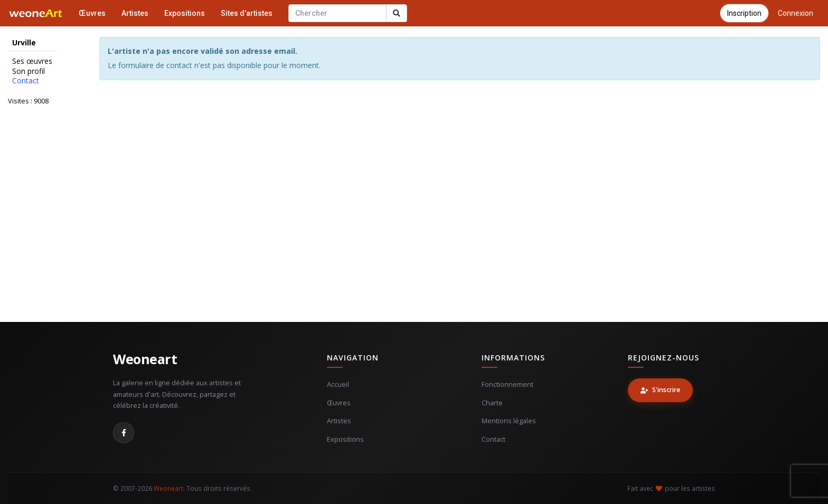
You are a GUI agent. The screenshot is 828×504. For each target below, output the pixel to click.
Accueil (338, 384)
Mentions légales (509, 421)
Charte (492, 403)
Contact (26, 81)
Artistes (135, 13)
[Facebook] (124, 433)
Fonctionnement (507, 384)
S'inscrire (660, 390)
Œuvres (92, 13)
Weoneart (145, 359)
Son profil (29, 71)
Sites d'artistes (247, 13)
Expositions (185, 13)
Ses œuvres (32, 61)
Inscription (744, 13)
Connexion (796, 13)
